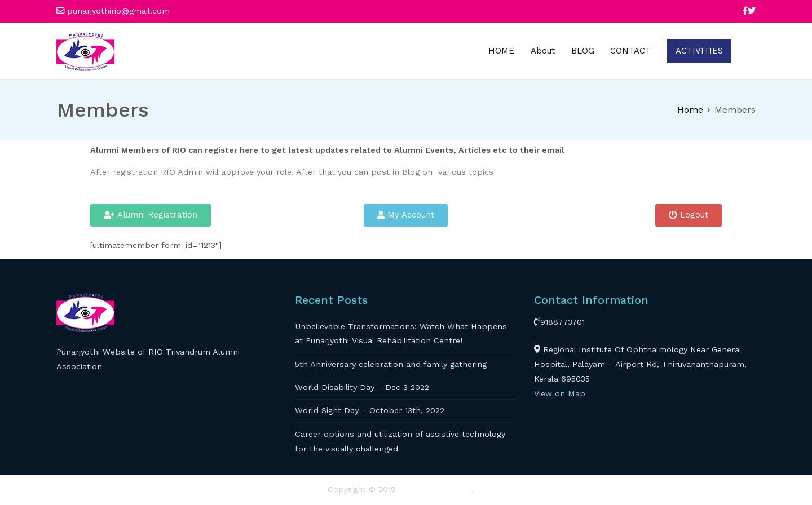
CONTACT (630, 51)
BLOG (583, 51)
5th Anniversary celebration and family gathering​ (391, 364)
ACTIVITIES (699, 51)
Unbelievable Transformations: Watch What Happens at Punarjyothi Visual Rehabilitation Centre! (401, 334)
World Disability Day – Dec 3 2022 (362, 387)
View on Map (560, 393)
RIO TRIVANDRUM (435, 489)
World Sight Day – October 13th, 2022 (370, 410)
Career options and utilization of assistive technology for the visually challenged (400, 441)
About (543, 51)
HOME (501, 51)
